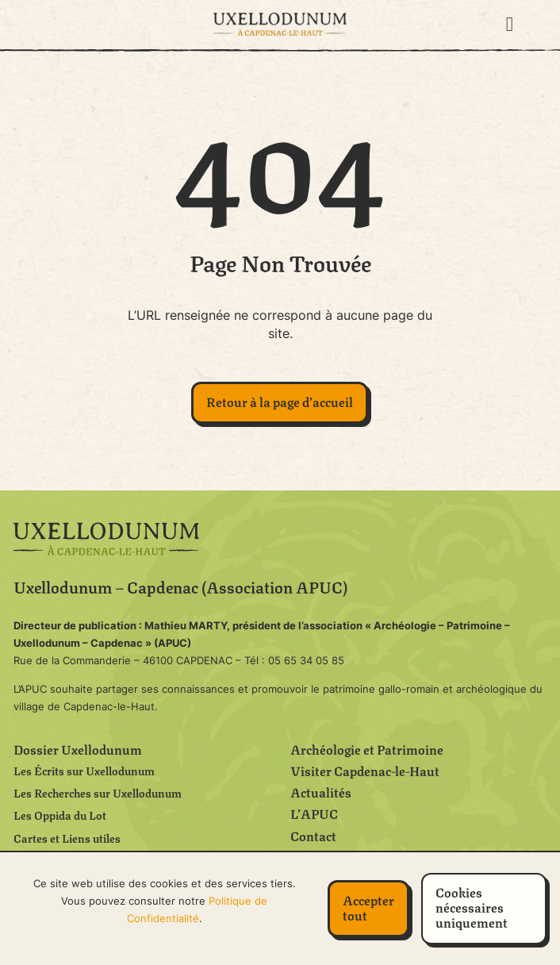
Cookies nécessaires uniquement (472, 907)
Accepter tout (368, 907)
